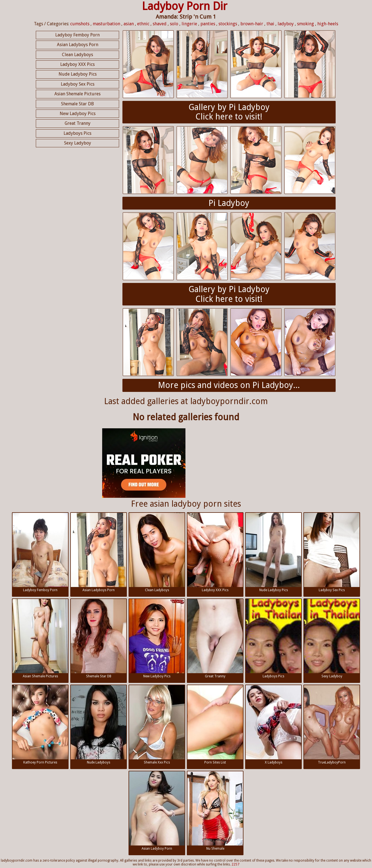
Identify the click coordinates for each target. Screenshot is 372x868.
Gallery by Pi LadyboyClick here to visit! (229, 112)
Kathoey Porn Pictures (40, 725)
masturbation (106, 24)
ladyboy (286, 24)
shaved (160, 24)
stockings (228, 24)
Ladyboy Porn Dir (185, 6)
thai (270, 24)
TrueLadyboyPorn (332, 725)
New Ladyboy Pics (78, 114)
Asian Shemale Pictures (77, 94)
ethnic (143, 24)
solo (174, 24)
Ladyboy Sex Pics (78, 84)
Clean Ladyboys (77, 55)
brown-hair (252, 24)
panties (208, 24)
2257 (235, 864)
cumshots (80, 24)
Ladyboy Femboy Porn (77, 35)
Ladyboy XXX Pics (77, 64)
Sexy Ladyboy (78, 143)
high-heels (328, 24)
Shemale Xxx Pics (157, 725)
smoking (306, 24)
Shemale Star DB (77, 104)
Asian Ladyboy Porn (157, 811)
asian (129, 24)
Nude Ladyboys (99, 725)
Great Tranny (78, 123)
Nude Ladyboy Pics (78, 74)
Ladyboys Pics (77, 133)
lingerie (189, 24)
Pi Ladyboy (229, 203)
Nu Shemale (215, 811)
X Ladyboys (273, 725)
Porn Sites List (215, 725)
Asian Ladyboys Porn (78, 45)
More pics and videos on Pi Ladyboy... (229, 385)
